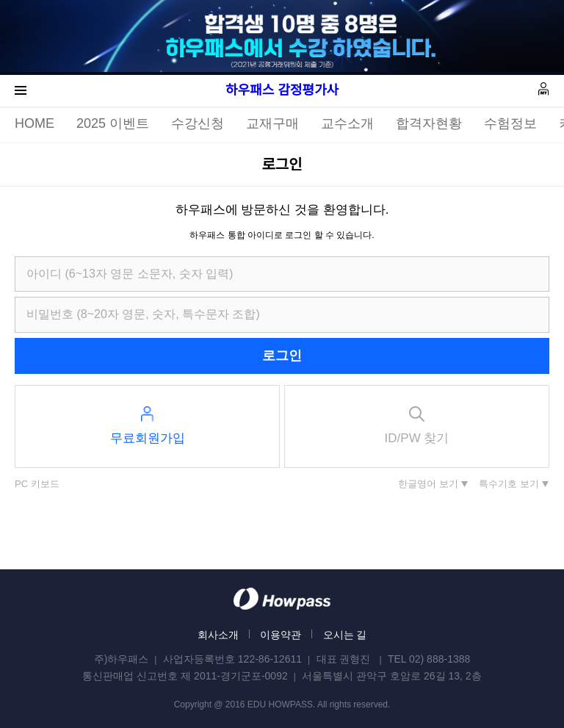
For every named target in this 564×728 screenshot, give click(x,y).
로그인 (282, 356)
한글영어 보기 (428, 484)
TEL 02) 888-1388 (429, 659)
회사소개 (218, 635)
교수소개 (347, 123)
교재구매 (272, 123)
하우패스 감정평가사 (282, 90)
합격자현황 (429, 123)
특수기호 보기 (509, 484)
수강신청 (198, 123)
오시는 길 (345, 635)
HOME (35, 123)
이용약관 (281, 635)
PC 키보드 (37, 484)
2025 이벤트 (113, 123)
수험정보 (510, 123)
